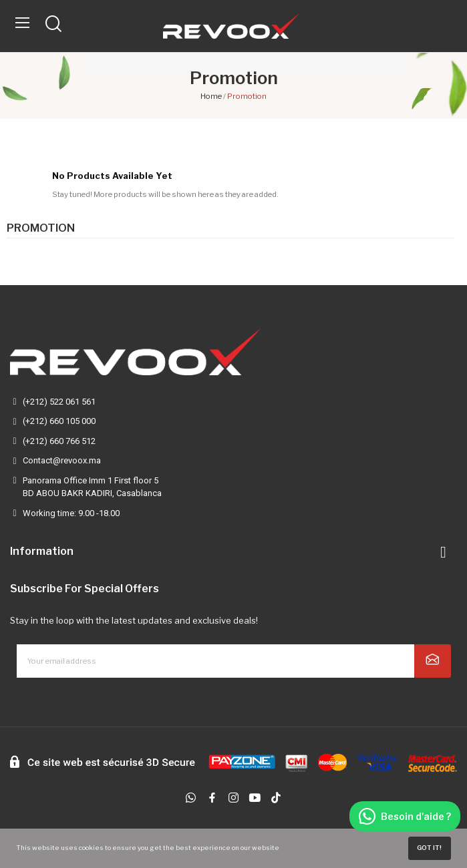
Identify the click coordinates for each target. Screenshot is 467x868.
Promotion (41, 228)
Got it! (429, 848)
